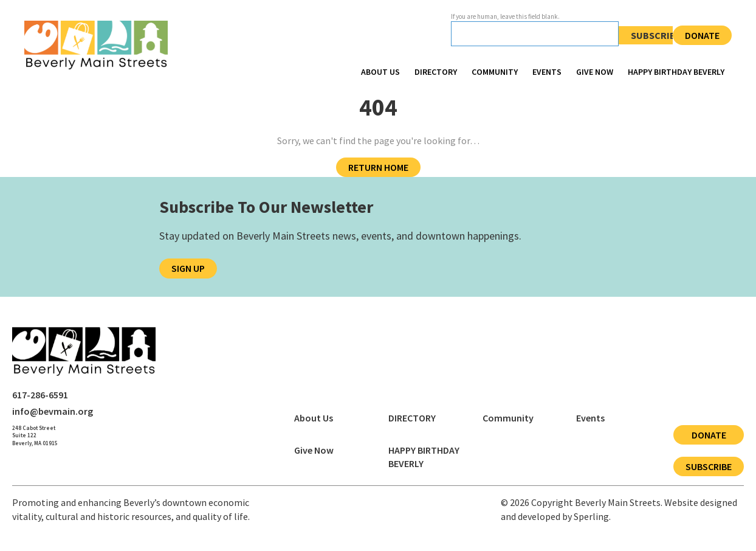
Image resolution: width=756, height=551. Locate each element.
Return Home (378, 167)
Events (547, 72)
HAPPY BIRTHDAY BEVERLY (676, 72)
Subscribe (656, 35)
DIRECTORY (436, 72)
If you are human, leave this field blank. (505, 16)
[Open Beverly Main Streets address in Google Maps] (35, 436)
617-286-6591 (40, 395)
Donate (702, 35)
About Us (380, 72)
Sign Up (188, 268)
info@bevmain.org (53, 411)
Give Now (595, 72)
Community (495, 72)
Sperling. (592, 516)
